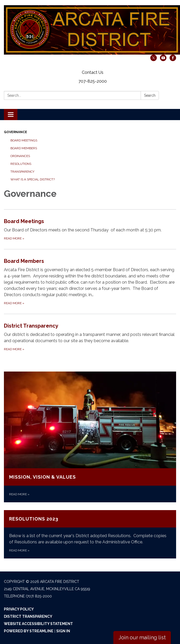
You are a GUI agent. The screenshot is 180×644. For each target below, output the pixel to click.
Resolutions (21, 164)
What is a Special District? (33, 179)
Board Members (24, 148)
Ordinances (20, 156)
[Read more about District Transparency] (90, 337)
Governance (15, 132)
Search (150, 95)
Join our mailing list (142, 638)
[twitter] (154, 60)
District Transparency (28, 616)
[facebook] (173, 60)
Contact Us (93, 72)
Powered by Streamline (29, 631)
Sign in (63, 631)
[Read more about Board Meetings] (90, 229)
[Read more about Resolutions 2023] (90, 534)
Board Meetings (24, 140)
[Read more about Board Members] (90, 281)
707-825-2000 (93, 81)
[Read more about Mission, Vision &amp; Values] (90, 437)
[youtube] (163, 60)
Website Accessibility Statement (38, 624)
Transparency (22, 172)
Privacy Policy (19, 609)
